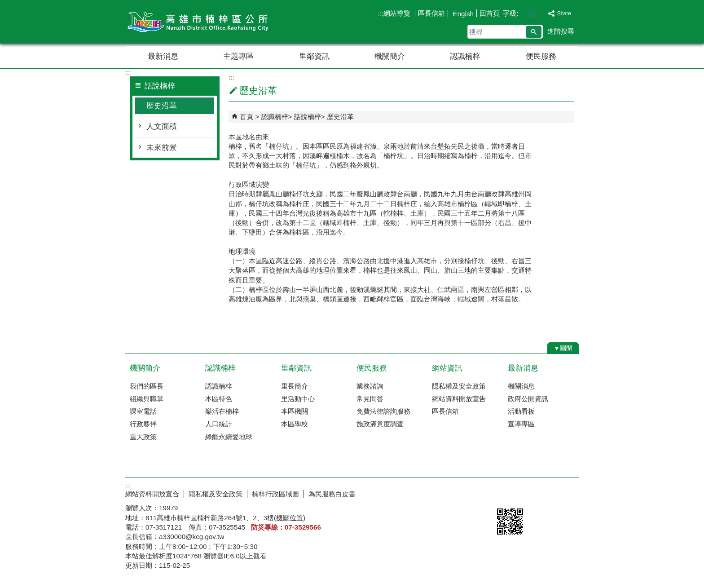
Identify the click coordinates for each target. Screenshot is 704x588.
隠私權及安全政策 (459, 386)
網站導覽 (398, 13)
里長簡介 (295, 386)
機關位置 (290, 518)
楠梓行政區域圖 (275, 494)
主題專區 (238, 56)
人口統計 (219, 424)
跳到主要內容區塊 (5, 5)
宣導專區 (521, 424)
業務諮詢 (370, 386)
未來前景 (162, 148)
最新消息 (163, 56)
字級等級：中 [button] (532, 13)
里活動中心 (298, 399)
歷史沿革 (162, 106)
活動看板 (521, 411)
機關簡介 (390, 56)
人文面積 (162, 126)
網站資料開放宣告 (459, 399)
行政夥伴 (143, 424)
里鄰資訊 (314, 56)
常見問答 (370, 399)
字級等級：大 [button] (541, 13)
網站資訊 (447, 368)
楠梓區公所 (201, 22)
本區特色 (219, 399)
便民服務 (541, 56)
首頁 (246, 117)
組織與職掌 (147, 399)
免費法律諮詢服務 (383, 411)
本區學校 (295, 424)
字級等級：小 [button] (522, 13)
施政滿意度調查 (380, 424)
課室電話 (143, 411)
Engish (462, 14)
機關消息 (521, 386)
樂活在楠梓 (222, 411)
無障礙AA (546, 493)
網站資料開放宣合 (152, 494)
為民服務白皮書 (332, 494)
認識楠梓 (465, 56)
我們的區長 (147, 386)
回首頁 (490, 13)
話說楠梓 (308, 117)
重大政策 (143, 437)
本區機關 (295, 411)
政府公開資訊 (528, 399)
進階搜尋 (561, 31)
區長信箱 (431, 13)
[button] (534, 32)
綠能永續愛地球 (229, 437)
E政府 (502, 492)
